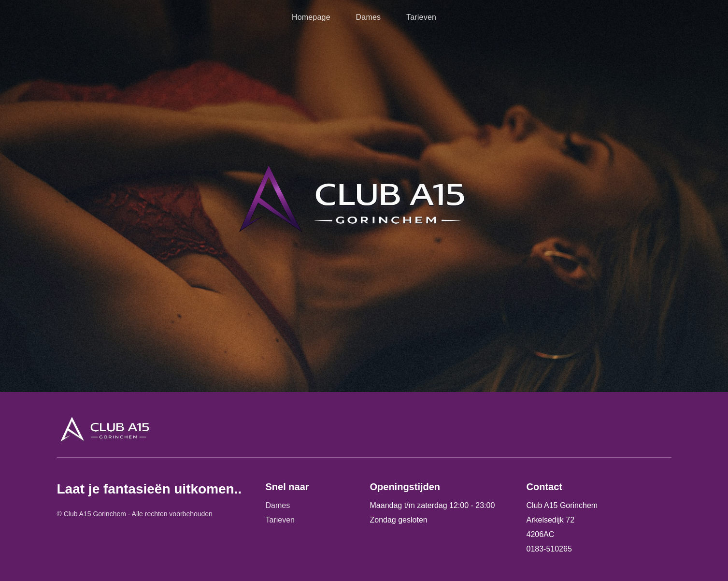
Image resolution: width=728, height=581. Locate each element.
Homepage (311, 17)
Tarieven (421, 17)
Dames (369, 17)
